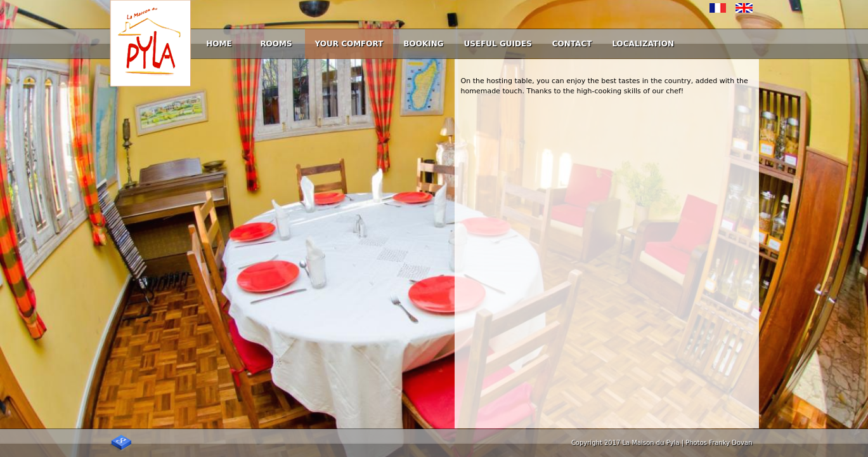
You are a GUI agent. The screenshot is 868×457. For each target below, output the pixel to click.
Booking (423, 44)
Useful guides (498, 44)
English (744, 8)
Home (219, 44)
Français (718, 8)
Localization (643, 44)
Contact (572, 44)
